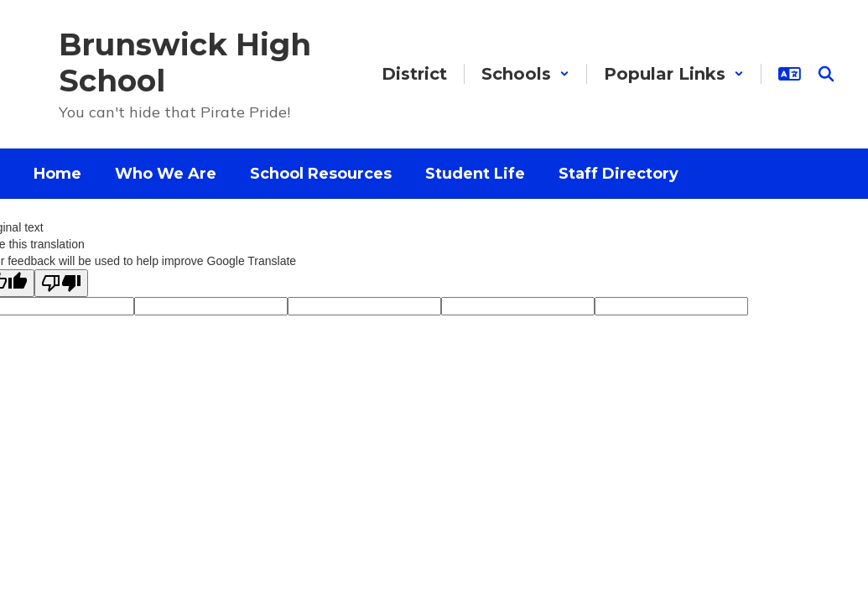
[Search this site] (826, 74)
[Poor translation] (61, 283)
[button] (525, 74)
